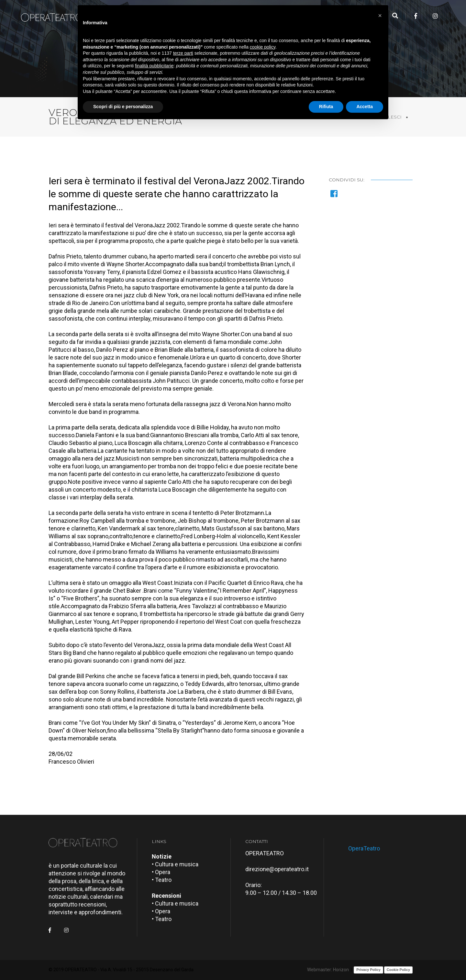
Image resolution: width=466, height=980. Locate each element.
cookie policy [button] (263, 47)
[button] (380, 16)
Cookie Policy (398, 970)
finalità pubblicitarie (154, 66)
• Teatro (162, 880)
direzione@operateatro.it (277, 869)
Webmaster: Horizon (328, 970)
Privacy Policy (368, 970)
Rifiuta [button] (326, 107)
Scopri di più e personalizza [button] (123, 107)
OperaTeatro (364, 848)
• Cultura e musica (175, 864)
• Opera (161, 872)
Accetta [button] (365, 107)
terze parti (183, 53)
